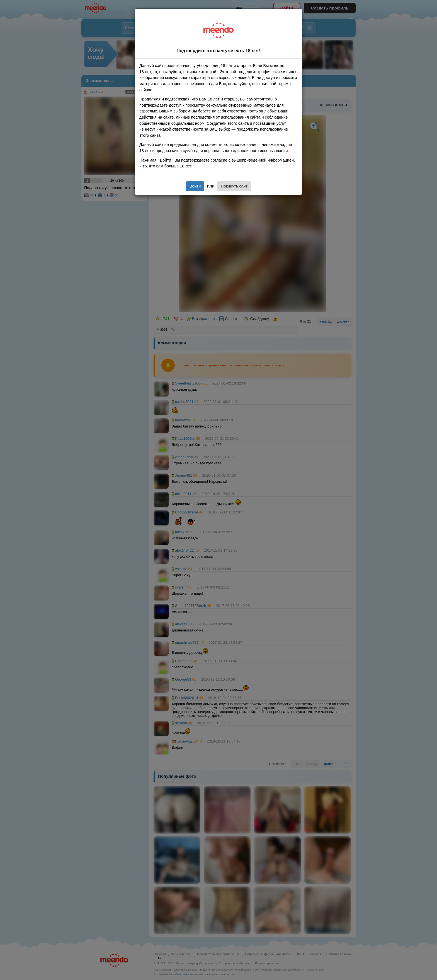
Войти (195, 186)
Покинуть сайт (234, 186)
